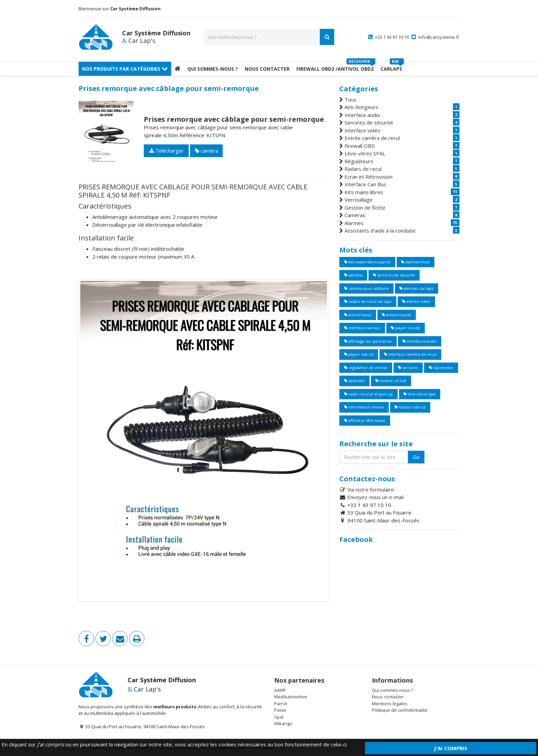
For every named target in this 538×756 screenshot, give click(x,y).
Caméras (355, 215)
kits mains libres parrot (367, 262)
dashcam (354, 381)
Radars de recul (363, 169)
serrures (408, 368)
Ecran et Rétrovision (369, 177)
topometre (441, 368)
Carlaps (391, 69)
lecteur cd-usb (391, 381)
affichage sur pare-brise (368, 341)
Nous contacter (388, 697)
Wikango (283, 723)
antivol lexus (358, 315)
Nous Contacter (267, 69)
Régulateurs (359, 161)
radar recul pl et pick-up (369, 394)
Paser (280, 710)
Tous (350, 99)
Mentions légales (390, 704)
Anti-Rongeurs (361, 107)
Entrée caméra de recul (372, 138)
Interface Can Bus (365, 184)
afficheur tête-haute (365, 420)
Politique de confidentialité (400, 710)
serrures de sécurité (394, 275)
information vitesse (364, 407)
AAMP (280, 690)
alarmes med (415, 262)
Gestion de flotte (365, 208)
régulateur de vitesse (366, 368)
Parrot (281, 704)
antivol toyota (396, 315)
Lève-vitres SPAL (365, 153)
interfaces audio (419, 341)
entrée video (416, 301)
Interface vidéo (362, 130)
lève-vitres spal (419, 394)
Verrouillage (359, 200)
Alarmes (354, 223)
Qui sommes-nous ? (213, 69)
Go (416, 457)
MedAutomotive (291, 697)
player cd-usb (405, 328)
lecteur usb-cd (410, 407)
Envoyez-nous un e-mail (375, 497)
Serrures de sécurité (369, 122)
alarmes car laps (416, 288)
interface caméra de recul (410, 354)
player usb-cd (359, 354)
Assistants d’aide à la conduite (380, 231)
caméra (207, 151)
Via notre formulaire (371, 489)
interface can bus (362, 328)
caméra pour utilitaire (366, 288)
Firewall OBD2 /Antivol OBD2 (335, 69)
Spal (279, 717)
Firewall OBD (360, 146)
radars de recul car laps (368, 301)
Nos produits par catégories (125, 69)
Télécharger (166, 151)
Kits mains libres (364, 192)
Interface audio (362, 115)
